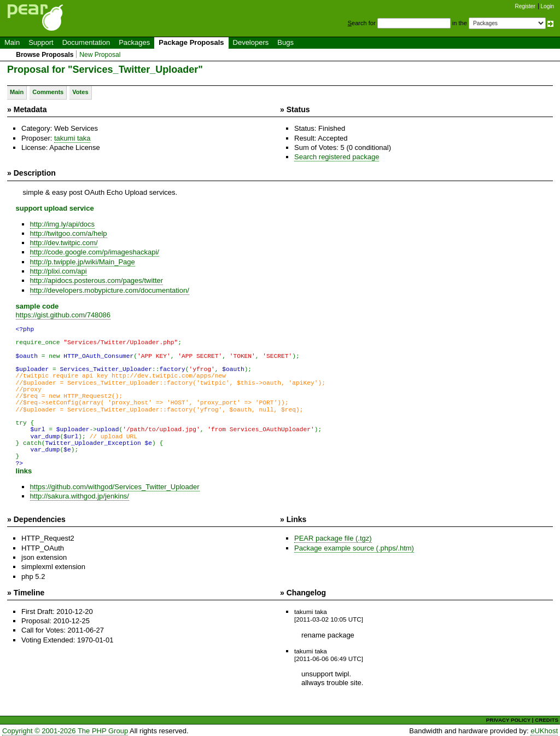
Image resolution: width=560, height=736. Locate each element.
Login (547, 6)
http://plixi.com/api (59, 271)
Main (12, 42)
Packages (134, 42)
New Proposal (100, 55)
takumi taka (72, 138)
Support (41, 42)
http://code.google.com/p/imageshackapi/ (95, 252)
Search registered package (337, 157)
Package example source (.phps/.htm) (354, 546)
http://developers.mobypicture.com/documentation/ (110, 290)
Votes (80, 92)
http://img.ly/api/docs (63, 224)
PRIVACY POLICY (508, 718)
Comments (48, 92)
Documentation (86, 42)
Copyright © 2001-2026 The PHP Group (65, 729)
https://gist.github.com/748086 (63, 315)
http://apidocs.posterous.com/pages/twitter (97, 280)
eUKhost (544, 729)
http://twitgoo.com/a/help (69, 233)
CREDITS (547, 718)
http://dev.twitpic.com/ (64, 243)
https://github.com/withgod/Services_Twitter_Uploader (115, 485)
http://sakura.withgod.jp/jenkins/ (80, 494)
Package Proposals (191, 42)
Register (525, 6)
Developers (251, 42)
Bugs (285, 42)
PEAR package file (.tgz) (333, 537)
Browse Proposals (45, 55)
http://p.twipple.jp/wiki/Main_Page (83, 262)
